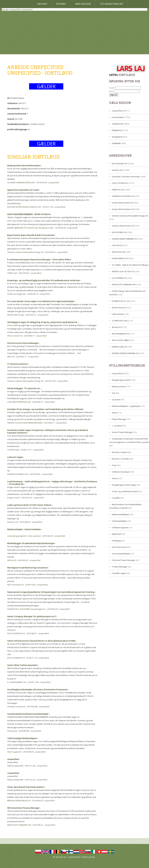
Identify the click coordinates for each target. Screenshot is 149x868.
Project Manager (119, 419)
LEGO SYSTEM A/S (120, 183)
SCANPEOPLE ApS (120, 321)
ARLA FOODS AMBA (120, 340)
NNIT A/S (11, 357)
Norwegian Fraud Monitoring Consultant (28, 568)
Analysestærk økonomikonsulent (24, 166)
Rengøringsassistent (121, 380)
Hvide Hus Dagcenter (17, 294)
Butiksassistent (119, 386)
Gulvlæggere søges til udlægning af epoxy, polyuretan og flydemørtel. (42, 322)
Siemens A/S (117, 170)
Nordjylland (117, 137)
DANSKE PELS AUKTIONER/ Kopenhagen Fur (27, 609)
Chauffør (116, 498)
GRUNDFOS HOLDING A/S (123, 196)
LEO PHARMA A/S (119, 278)
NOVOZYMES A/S (119, 232)
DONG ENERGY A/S (120, 258)
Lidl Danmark (118, 314)
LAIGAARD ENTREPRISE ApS (19, 402)
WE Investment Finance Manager (23, 808)
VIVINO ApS (12, 273)
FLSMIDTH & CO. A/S (121, 301)
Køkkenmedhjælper (121, 514)
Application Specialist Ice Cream (23, 190)
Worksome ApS (119, 252)
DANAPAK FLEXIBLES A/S (18, 474)
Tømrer (115, 478)
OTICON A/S (117, 245)
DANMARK (116, 143)
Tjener (115, 413)
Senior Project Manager (122, 432)
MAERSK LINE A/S (119, 347)
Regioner (61, 4)
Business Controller (121, 459)
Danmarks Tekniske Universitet (126, 177)
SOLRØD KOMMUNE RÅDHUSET (21, 183)
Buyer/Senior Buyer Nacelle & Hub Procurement (31, 235)
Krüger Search (14, 498)
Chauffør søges (119, 573)
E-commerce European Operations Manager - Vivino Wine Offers (39, 260)
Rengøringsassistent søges (124, 485)
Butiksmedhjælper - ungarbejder (126, 406)
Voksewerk (12, 731)
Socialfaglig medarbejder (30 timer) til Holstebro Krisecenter (38, 690)
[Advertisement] (74, 32)
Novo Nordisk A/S (120, 164)
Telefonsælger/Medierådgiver (22, 738)
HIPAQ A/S (12, 560)
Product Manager (120, 567)
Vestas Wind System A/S (123, 203)
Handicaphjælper (120, 521)
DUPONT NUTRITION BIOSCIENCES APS (24, 207)
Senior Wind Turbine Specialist (22, 665)
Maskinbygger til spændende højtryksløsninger (31, 543)
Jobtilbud (42, 4)
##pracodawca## (15, 766)
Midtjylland (117, 130)
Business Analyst (119, 452)
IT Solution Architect (18, 364)
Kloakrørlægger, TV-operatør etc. (24, 388)
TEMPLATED (88, 857)
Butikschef (117, 534)
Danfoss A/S (13, 522)
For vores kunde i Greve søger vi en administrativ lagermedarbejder (41, 301)
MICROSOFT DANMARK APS (19, 825)
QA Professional (119, 547)
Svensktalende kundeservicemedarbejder (28, 714)
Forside (5, 9)
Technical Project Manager (124, 560)
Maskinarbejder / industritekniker (24, 529)
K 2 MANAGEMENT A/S (17, 682)
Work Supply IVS (14, 752)
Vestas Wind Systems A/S (123, 209)
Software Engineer (120, 528)
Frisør (114, 465)
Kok (114, 393)
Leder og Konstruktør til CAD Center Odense (29, 505)
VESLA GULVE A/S (15, 336)
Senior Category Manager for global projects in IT (32, 616)
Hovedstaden (118, 117)
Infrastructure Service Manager (23, 343)
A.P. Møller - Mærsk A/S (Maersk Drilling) (129, 265)
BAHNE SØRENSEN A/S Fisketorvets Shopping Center (30, 228)
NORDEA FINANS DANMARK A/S (125, 353)
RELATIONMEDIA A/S (121, 334)
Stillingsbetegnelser (112, 4)
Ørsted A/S (117, 327)
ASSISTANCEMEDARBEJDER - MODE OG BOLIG (29, 214)
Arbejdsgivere (83, 4)
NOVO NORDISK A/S (16, 633)
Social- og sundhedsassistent (125, 491)
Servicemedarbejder (121, 554)
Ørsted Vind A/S (119, 308)
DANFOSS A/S (118, 190)
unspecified (15, 9)
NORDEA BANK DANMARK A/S (125, 239)
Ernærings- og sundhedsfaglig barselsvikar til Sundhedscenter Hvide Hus (44, 280)
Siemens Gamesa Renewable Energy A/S (25, 252)
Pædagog (116, 541)
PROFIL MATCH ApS (16, 315)
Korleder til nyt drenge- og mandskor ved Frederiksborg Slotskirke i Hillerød (45, 409)
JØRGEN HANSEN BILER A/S (19, 801)
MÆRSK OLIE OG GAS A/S (123, 271)
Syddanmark (118, 124)
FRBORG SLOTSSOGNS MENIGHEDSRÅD (25, 423)
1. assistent (117, 426)
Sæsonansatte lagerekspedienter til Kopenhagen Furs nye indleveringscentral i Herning (51, 592)
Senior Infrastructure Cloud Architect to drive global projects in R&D (41, 641)
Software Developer (121, 472)
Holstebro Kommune (16, 707)
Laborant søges (15, 457)
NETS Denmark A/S (16, 585)
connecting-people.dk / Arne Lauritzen (24, 536)
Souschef (116, 400)
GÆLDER (46, 86)
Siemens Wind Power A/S (123, 226)
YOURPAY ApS (13, 450)
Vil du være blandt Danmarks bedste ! (26, 787)
